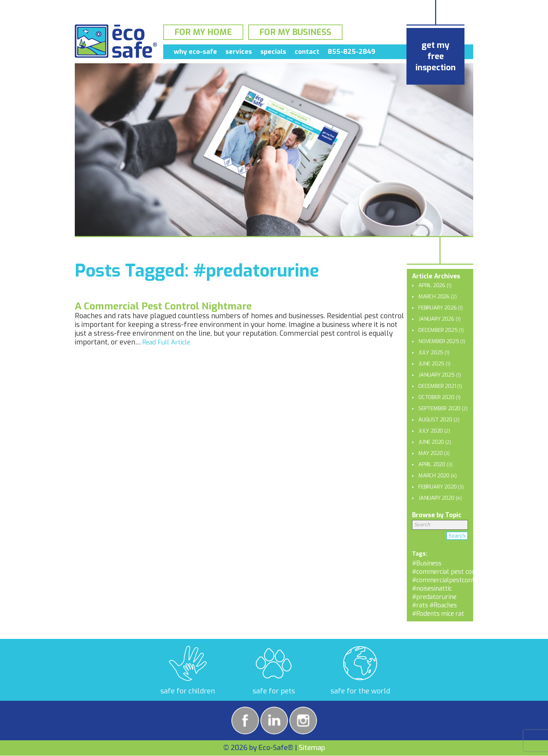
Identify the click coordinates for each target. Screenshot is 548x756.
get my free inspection (436, 56)
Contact (307, 53)
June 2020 (431, 442)
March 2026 (434, 297)
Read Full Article (166, 342)
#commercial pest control (449, 572)
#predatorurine (434, 597)
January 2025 (437, 375)
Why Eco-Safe (195, 53)
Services (239, 53)
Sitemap (312, 748)
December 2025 (438, 330)
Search (457, 537)
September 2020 (439, 408)
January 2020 (436, 498)
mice (448, 614)
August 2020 (435, 420)
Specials (273, 53)
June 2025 (431, 364)
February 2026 (437, 308)
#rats (420, 605)
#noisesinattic (432, 589)
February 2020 (437, 487)
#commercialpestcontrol (448, 580)
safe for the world (360, 691)
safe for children (188, 691)
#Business (427, 563)
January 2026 (436, 319)
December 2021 (437, 386)
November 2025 (439, 341)
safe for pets (274, 691)
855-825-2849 (352, 53)
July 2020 (431, 431)
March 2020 (434, 476)
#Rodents (426, 614)
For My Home (203, 33)
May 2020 (430, 453)
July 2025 (431, 352)
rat (460, 614)
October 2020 (436, 397)
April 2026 (432, 285)
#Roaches (443, 605)
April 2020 (432, 464)
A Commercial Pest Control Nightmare (163, 306)
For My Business (295, 33)
